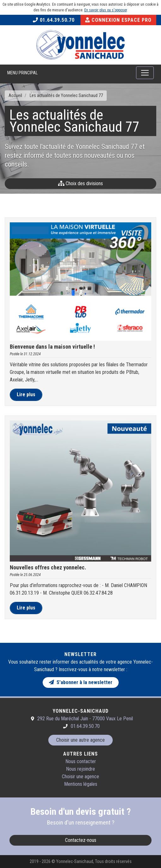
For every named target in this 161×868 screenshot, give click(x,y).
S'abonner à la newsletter (81, 682)
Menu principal (22, 73)
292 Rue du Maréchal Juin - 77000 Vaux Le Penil (85, 719)
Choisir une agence (80, 777)
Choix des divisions (80, 183)
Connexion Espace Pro (118, 20)
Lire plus (26, 394)
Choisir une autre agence (80, 740)
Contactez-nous (81, 840)
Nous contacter (81, 761)
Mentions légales (81, 784)
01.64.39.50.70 (54, 20)
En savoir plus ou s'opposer (106, 10)
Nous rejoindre (80, 769)
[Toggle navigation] (145, 73)
